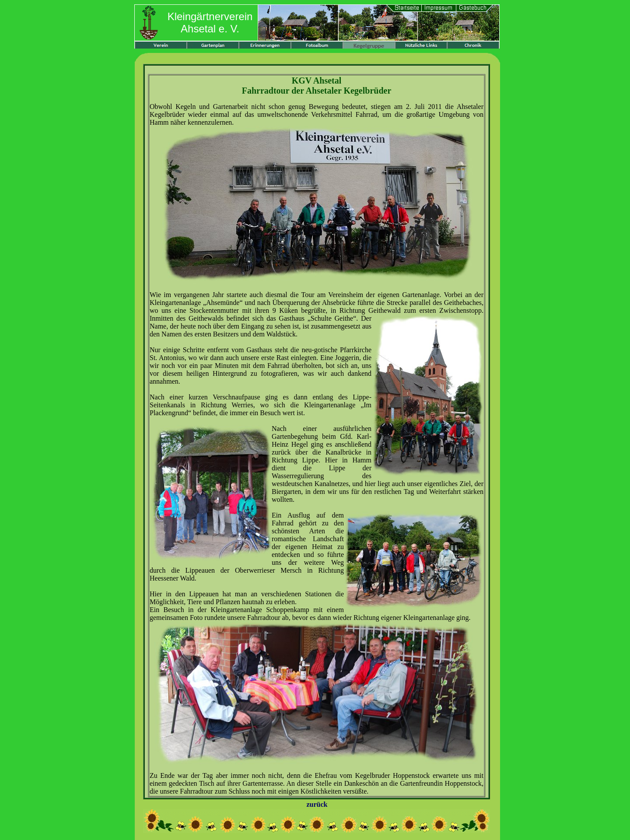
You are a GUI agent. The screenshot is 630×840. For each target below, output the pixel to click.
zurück (317, 804)
